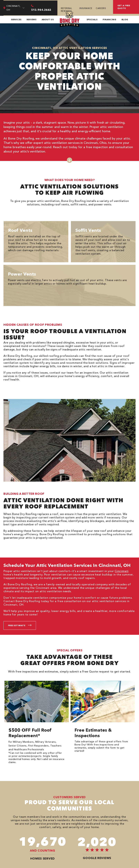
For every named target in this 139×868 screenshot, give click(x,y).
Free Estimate (17, 625)
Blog (125, 19)
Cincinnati (122, 571)
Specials (92, 19)
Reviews (31, 19)
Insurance (86, 8)
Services (16, 19)
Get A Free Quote (124, 7)
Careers (101, 8)
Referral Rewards (66, 10)
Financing (110, 19)
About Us (48, 19)
